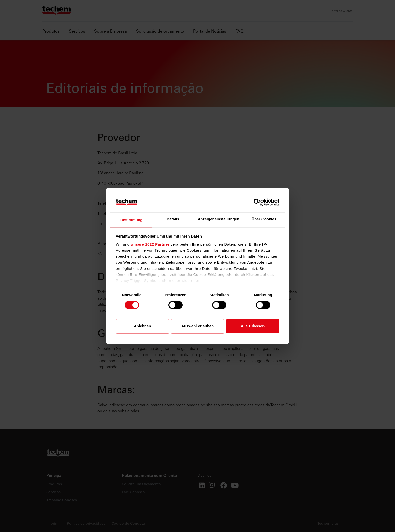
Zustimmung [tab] (131, 220)
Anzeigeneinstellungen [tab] (218, 219)
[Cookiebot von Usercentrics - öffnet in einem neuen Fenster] (257, 202)
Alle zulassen (253, 326)
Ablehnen (142, 326)
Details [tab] (173, 219)
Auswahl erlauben (197, 326)
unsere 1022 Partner (150, 244)
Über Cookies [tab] (264, 219)
